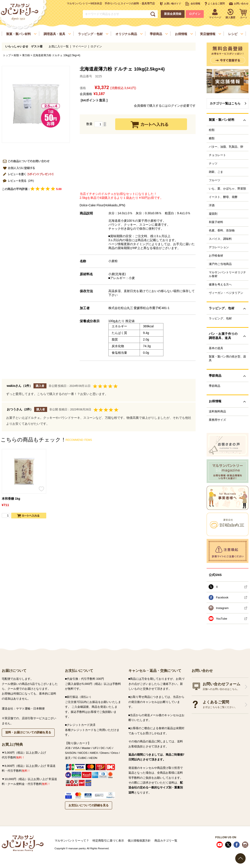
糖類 (212, 138)
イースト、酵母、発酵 (223, 197)
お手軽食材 (216, 256)
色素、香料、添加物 (222, 231)
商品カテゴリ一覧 (166, 841)
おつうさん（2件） (20, 409)
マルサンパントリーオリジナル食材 (227, 274)
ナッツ (213, 164)
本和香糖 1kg (11, 499)
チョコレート (217, 155)
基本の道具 (216, 348)
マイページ (80, 47)
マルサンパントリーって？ (72, 841)
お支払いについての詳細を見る (89, 805)
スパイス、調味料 (220, 239)
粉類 (16, 55)
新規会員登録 (173, 14)
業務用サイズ (217, 420)
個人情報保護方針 (139, 841)
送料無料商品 (217, 412)
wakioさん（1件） (20, 386)
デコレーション (219, 247)
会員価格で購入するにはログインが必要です (165, 106)
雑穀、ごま (216, 172)
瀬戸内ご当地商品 (220, 264)
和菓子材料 (216, 222)
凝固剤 (213, 214)
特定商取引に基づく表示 (108, 841)
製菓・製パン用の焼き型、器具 (227, 359)
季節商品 (215, 386)
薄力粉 (26, 55)
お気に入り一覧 (59, 47)
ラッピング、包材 (220, 319)
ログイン (195, 14)
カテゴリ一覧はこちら (225, 103)
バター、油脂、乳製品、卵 (226, 147)
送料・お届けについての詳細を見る (28, 732)
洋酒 (212, 205)
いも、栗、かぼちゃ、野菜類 (227, 189)
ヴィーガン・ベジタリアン (226, 293)
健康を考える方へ (220, 285)
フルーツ (215, 180)
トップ (7, 55)
